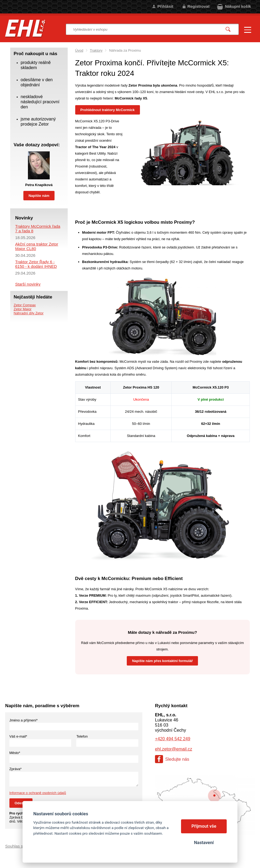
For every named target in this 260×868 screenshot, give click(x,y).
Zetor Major (23, 309)
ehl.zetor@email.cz (174, 749)
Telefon (82, 736)
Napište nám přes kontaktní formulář (162, 661)
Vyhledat (228, 29)
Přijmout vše (204, 826)
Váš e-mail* (18, 736)
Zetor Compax (25, 305)
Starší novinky (28, 284)
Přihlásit (165, 6)
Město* (15, 753)
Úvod (79, 50)
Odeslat (21, 803)
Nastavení (204, 843)
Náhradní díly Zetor (29, 313)
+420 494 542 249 (173, 739)
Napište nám (39, 196)
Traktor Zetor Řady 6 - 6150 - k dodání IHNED (36, 264)
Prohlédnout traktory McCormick (107, 110)
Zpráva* (16, 769)
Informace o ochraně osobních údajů (38, 793)
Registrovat (199, 6)
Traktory (96, 50)
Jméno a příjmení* (24, 720)
